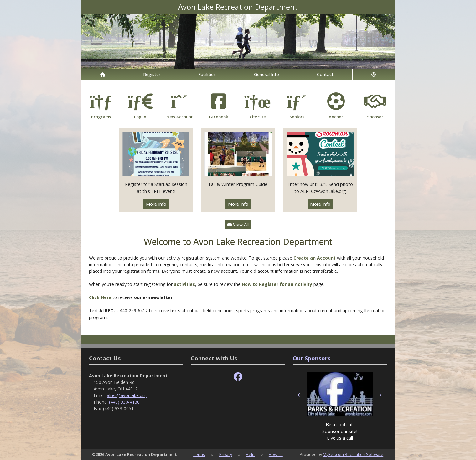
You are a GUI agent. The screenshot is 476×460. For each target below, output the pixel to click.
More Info (156, 204)
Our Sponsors (312, 358)
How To (276, 454)
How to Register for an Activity (277, 284)
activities (184, 284)
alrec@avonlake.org (127, 395)
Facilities (207, 74)
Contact (325, 74)
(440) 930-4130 (124, 402)
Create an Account (315, 258)
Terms (199, 454)
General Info (266, 74)
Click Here (101, 297)
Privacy (226, 454)
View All (238, 224)
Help (250, 454)
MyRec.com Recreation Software (353, 454)
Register (152, 74)
